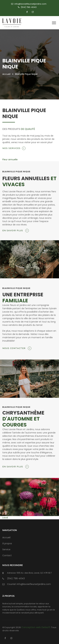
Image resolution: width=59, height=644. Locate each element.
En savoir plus (16, 231)
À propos (7, 543)
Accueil (6, 74)
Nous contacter (17, 348)
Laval (5, 518)
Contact (7, 555)
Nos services (14, 148)
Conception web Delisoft (36, 627)
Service (6, 549)
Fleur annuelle (10, 160)
